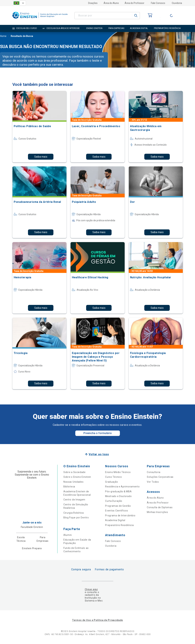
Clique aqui (91, 589)
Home (3, 36)
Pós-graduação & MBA (118, 491)
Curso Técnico (113, 477)
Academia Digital (115, 520)
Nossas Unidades (74, 482)
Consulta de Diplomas (160, 507)
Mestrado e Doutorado (118, 496)
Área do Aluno (111, 3)
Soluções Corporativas (160, 477)
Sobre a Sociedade (75, 472)
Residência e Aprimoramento (122, 487)
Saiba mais (41, 157)
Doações (93, 3)
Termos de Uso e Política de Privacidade (97, 620)
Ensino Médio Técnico (118, 472)
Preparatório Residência (119, 525)
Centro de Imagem (74, 500)
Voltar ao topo (99, 454)
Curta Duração (114, 501)
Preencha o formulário (98, 433)
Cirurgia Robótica (74, 513)
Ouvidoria (177, 3)
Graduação (111, 482)
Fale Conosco (158, 3)
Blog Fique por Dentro (76, 518)
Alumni (68, 535)
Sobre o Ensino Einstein (77, 477)
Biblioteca (69, 487)
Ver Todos (153, 482)
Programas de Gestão (118, 506)
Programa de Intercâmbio (120, 516)
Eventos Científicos (116, 511)
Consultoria (154, 472)
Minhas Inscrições (157, 512)
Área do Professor (134, 3)
